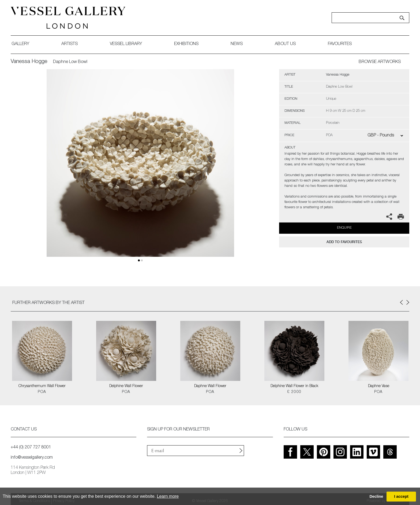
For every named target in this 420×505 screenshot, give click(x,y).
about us (285, 44)
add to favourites (344, 242)
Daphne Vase (379, 386)
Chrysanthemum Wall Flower (42, 386)
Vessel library (126, 44)
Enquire (344, 228)
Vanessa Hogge (29, 62)
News (237, 44)
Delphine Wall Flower (126, 386)
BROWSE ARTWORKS (380, 62)
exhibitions (186, 44)
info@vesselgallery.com (32, 458)
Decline (376, 496)
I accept (401, 496)
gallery (20, 44)
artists (70, 44)
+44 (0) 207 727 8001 (31, 448)
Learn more (168, 496)
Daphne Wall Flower (210, 386)
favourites (340, 44)
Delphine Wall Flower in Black (294, 386)
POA (42, 392)
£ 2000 (294, 392)
